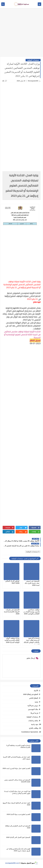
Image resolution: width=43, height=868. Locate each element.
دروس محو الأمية (33, 706)
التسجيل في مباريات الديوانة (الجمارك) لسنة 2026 (12, 612)
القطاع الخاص (34, 698)
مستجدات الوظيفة (33, 60)
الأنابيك (36, 691)
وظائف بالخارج (34, 728)
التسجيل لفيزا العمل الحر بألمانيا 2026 (18, 837)
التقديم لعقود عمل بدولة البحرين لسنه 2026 (16, 768)
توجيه (36, 702)
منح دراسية (35, 724)
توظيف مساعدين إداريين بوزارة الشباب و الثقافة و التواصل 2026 (32, 612)
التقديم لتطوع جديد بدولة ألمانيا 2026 (18, 814)
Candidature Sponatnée (30, 732)
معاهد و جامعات (33, 721)
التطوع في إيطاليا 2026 (31, 694)
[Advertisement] (21, 34)
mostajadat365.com (12, 863)
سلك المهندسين (33, 709)
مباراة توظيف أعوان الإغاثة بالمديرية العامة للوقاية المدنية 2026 (12, 640)
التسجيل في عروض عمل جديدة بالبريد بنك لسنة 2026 (32, 583)
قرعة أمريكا (34, 713)
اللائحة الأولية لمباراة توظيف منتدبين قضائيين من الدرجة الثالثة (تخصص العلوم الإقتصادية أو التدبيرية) (22, 335)
